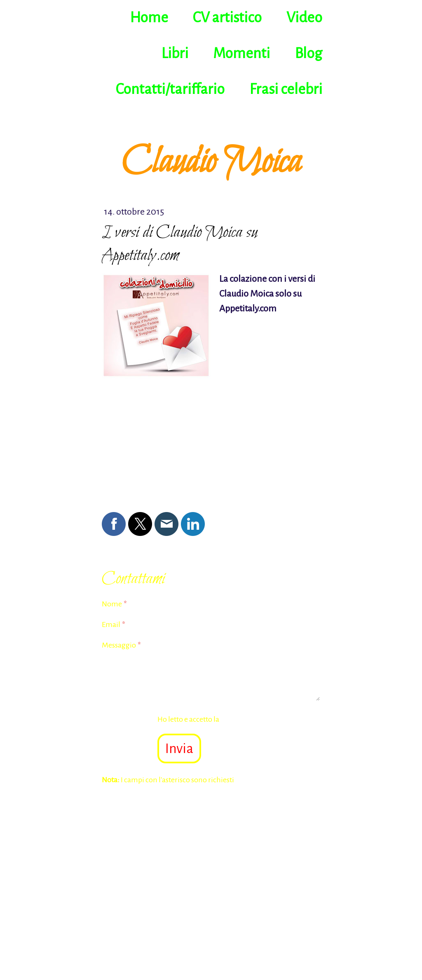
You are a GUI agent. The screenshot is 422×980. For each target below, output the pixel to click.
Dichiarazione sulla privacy (264, 719)
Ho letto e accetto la (232, 719)
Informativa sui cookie (134, 917)
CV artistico (227, 18)
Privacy (170, 908)
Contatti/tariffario (170, 89)
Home (149, 18)
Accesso (308, 944)
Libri (175, 54)
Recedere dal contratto (143, 927)
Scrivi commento (130, 422)
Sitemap (183, 917)
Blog (308, 54)
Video (304, 18)
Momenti (241, 54)
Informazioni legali (129, 908)
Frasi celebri (286, 89)
